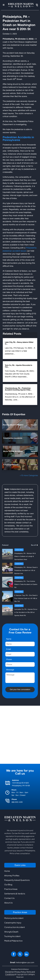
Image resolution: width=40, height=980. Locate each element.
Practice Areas (11, 889)
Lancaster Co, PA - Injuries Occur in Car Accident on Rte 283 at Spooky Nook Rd (26, 612)
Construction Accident (15, 927)
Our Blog (8, 884)
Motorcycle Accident (14, 918)
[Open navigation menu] (4, 5)
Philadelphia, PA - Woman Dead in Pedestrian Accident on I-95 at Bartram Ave (26, 570)
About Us (8, 903)
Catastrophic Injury (13, 923)
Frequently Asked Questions (17, 880)
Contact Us (9, 898)
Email (9, 649)
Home (7, 871)
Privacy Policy (20, 972)
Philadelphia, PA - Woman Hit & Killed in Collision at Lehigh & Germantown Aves (25, 556)
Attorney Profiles (12, 875)
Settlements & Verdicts (15, 894)
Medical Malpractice (13, 941)
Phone (9, 659)
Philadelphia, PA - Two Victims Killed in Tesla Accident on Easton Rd (26, 584)
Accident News (19, 550)
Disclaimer (9, 972)
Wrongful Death (11, 932)
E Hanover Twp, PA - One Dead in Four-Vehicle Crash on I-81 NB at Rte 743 (26, 598)
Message (10, 670)
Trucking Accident (12, 936)
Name (9, 639)
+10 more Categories (29, 475)
